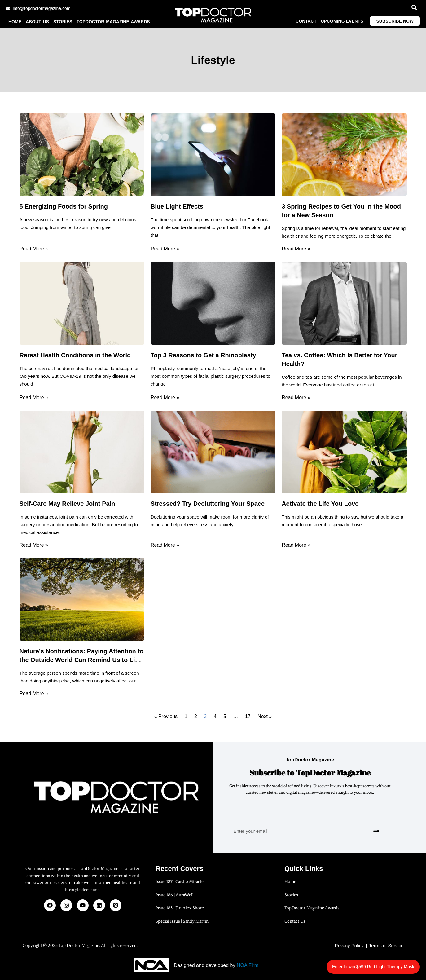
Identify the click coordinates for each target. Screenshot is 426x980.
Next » (265, 716)
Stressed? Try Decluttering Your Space (208, 504)
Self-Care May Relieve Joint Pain (67, 504)
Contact (306, 21)
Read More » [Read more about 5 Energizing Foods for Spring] (34, 249)
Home (15, 22)
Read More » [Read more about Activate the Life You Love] (296, 545)
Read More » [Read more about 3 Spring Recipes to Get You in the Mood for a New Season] (296, 249)
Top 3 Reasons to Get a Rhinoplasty (203, 355)
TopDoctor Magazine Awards (113, 22)
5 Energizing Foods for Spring (64, 206)
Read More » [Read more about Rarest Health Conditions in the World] (34, 397)
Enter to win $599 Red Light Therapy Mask (377, 963)
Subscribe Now (395, 21)
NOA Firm (248, 965)
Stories (63, 22)
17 (248, 716)
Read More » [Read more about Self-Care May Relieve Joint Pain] (34, 545)
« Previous (166, 716)
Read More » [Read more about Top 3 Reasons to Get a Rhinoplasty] (165, 397)
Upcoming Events (342, 21)
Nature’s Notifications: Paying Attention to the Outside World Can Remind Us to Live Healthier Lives (82, 660)
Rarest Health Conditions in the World (75, 355)
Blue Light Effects (177, 206)
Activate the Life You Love (320, 504)
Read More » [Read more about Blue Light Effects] (165, 249)
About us (37, 22)
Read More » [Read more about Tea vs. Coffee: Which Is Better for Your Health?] (296, 397)
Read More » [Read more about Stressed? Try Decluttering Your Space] (165, 545)
